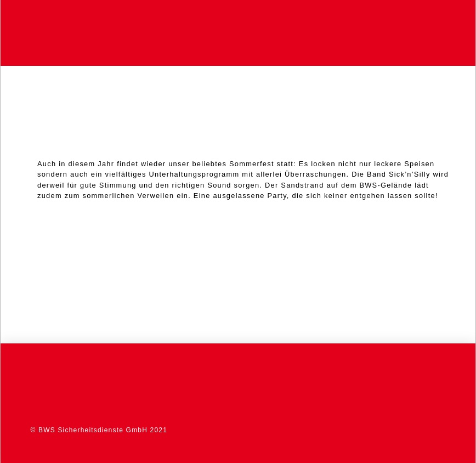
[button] (443, 33)
